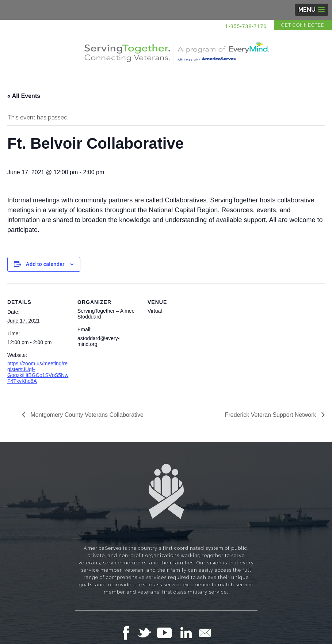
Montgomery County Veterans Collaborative (86, 415)
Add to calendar (45, 264)
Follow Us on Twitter (147, 633)
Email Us (205, 633)
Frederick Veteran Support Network (271, 415)
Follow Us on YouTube (168, 633)
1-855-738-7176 (246, 26)
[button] (312, 10)
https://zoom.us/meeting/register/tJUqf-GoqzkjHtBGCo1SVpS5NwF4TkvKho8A (38, 372)
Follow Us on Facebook (128, 633)
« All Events (24, 96)
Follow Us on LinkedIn (188, 633)
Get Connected (303, 25)
